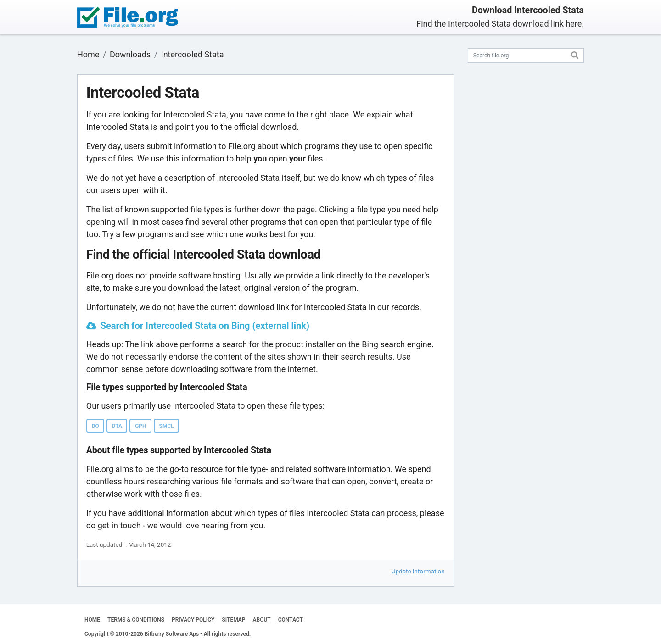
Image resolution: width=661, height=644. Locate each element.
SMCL (167, 426)
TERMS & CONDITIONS (136, 620)
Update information (418, 571)
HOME (92, 620)
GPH (140, 426)
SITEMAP (233, 620)
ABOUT (262, 620)
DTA (117, 426)
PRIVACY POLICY (193, 620)
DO (95, 426)
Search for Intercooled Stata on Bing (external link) (205, 326)
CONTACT (291, 620)
